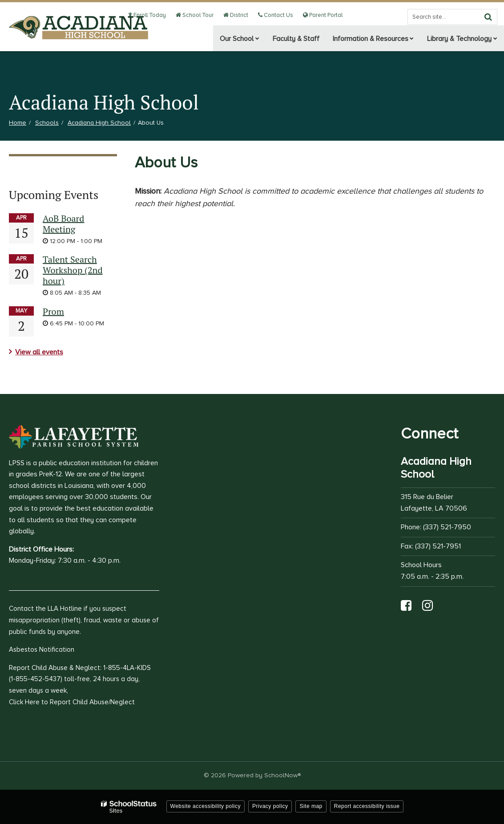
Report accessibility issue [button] (367, 806)
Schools (47, 123)
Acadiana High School (99, 123)
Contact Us (277, 15)
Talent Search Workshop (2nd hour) (73, 270)
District (239, 15)
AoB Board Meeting (63, 224)
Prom (53, 311)
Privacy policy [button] (270, 806)
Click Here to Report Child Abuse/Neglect (72, 702)
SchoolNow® (282, 775)
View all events (39, 352)
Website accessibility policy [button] (206, 806)
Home (18, 123)
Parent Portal (323, 15)
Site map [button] (311, 806)
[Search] (488, 17)
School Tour (199, 15)
